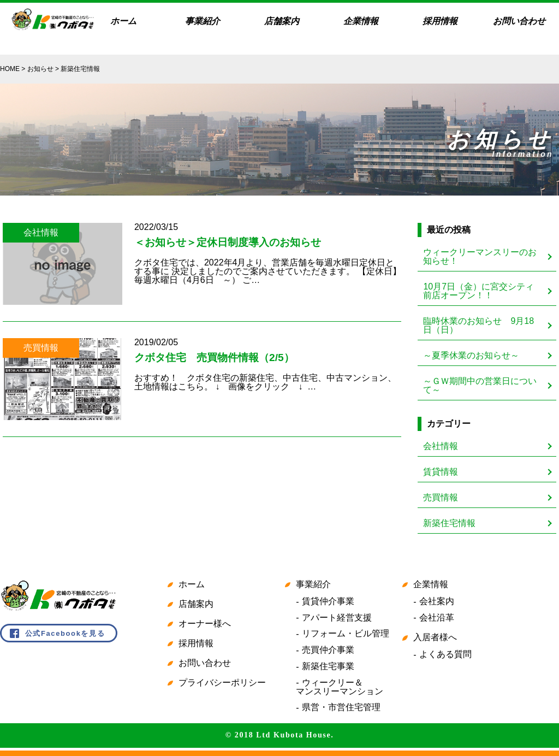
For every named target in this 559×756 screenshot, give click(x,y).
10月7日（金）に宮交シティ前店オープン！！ (478, 291)
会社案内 (437, 601)
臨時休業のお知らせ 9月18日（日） (478, 325)
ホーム (123, 21)
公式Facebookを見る (65, 633)
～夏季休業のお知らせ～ (471, 355)
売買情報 (441, 497)
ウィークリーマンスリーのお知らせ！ (480, 256)
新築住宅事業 (328, 666)
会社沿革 (437, 618)
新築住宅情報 (449, 523)
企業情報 (361, 21)
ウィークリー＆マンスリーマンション (340, 687)
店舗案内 (282, 21)
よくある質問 (445, 654)
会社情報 (441, 446)
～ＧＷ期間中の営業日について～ (480, 385)
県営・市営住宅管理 (341, 707)
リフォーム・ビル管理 (346, 633)
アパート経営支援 (337, 618)
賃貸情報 (441, 472)
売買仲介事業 (328, 650)
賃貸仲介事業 (328, 601)
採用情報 (440, 21)
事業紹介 (203, 21)
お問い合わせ (519, 21)
